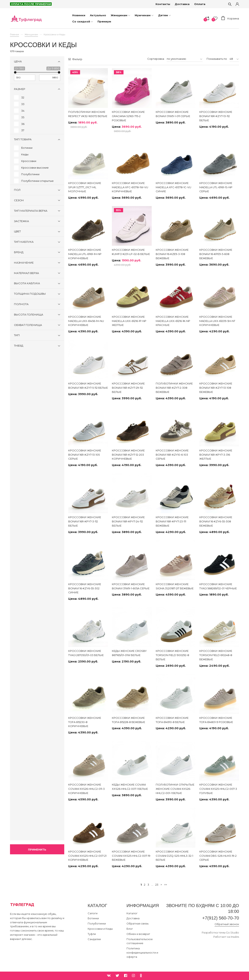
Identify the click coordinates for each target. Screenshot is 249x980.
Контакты (163, 4)
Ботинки (93, 918)
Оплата (200, 4)
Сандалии (94, 939)
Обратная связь (138, 923)
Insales (235, 937)
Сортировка (156, 59)
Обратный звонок (227, 924)
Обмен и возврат (138, 934)
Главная (15, 34)
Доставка (182, 4)
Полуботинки (97, 923)
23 (157, 885)
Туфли (92, 934)
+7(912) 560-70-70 (221, 918)
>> (166, 885)
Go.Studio (232, 932)
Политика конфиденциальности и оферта (142, 953)
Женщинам (31, 34)
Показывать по (217, 59)
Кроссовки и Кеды (100, 929)
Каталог (132, 913)
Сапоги (93, 913)
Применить (37, 850)
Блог (130, 929)
